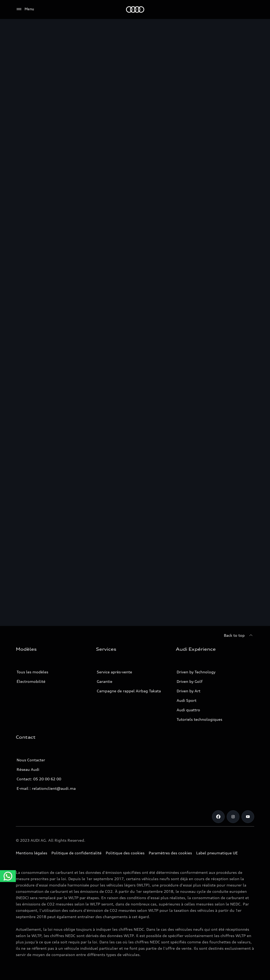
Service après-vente (114, 672)
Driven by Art (189, 691)
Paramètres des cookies (170, 853)
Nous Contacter (31, 760)
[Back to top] (239, 635)
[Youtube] (248, 817)
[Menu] (25, 9)
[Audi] (135, 9)
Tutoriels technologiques (199, 719)
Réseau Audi (28, 769)
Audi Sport (187, 700)
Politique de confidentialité (76, 853)
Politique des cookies (125, 853)
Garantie (105, 681)
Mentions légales (32, 853)
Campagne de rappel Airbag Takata (129, 691)
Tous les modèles (32, 672)
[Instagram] (233, 817)
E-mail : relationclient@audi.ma (46, 788)
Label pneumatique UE (217, 853)
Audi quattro (188, 710)
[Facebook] (218, 817)
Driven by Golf (190, 681)
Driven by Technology (196, 672)
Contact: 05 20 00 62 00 (39, 779)
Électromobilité (31, 681)
